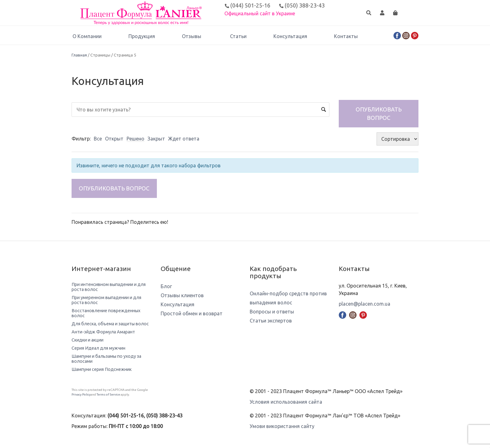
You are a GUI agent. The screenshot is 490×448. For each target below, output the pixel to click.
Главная (79, 55)
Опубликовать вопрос (379, 113)
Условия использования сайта (286, 402)
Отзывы (192, 36)
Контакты (346, 36)
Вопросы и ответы (272, 312)
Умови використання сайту (282, 426)
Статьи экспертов (271, 321)
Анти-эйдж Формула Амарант (103, 332)
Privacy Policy (81, 394)
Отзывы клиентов (182, 295)
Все (98, 139)
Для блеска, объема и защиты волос (110, 324)
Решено (135, 139)
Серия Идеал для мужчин (98, 348)
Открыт (114, 139)
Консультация (290, 36)
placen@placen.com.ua (365, 304)
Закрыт (156, 139)
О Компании (87, 36)
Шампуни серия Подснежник (102, 369)
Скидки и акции (87, 340)
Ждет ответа (184, 139)
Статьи (238, 36)
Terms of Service (108, 394)
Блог (166, 286)
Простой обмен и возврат (192, 313)
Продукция (142, 36)
